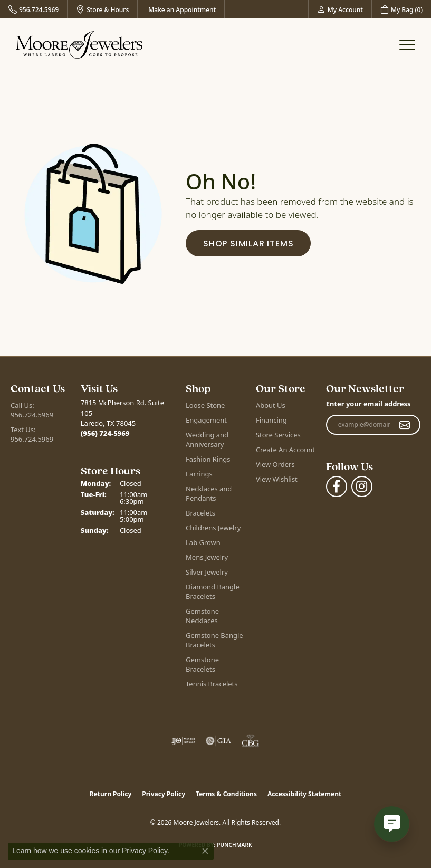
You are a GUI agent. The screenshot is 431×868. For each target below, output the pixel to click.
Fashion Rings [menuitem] (208, 459)
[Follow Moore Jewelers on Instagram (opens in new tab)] (362, 487)
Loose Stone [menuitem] (205, 405)
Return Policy (111, 794)
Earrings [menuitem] (199, 474)
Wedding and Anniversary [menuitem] (207, 440)
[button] (340, 9)
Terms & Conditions (226, 794)
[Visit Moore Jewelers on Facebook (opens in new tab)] (337, 487)
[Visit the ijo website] (183, 741)
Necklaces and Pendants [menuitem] (209, 493)
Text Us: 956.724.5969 (32, 434)
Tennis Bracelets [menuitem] (212, 684)
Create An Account (285, 450)
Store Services (278, 435)
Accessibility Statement (304, 794)
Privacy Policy (164, 794)
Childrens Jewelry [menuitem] (213, 528)
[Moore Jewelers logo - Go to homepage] (79, 45)
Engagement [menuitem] (206, 420)
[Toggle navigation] (407, 45)
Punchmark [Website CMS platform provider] (234, 845)
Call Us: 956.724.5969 (32, 410)
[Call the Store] (105, 433)
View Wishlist (277, 479)
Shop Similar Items (248, 244)
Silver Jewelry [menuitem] (207, 572)
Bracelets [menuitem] (200, 513)
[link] (33, 9)
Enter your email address (368, 404)
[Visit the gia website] (218, 741)
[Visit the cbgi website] (251, 741)
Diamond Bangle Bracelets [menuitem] (213, 592)
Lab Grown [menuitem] (203, 542)
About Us (271, 405)
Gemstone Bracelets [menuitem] (202, 664)
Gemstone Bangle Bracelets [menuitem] (214, 640)
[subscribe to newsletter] (405, 425)
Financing (271, 420)
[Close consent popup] (205, 851)
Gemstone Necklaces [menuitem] (202, 616)
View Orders (275, 464)
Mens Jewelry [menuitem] (207, 557)
